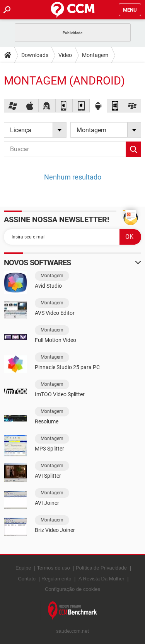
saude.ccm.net (72, 631)
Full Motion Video (55, 340)
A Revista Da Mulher (101, 579)
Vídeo (65, 55)
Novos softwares (38, 262)
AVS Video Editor (55, 313)
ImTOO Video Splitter (60, 394)
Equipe (23, 568)
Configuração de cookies (72, 589)
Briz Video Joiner (55, 530)
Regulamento (56, 579)
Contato (27, 579)
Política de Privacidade (101, 568)
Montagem (95, 55)
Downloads (35, 55)
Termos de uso (53, 568)
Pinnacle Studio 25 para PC (67, 367)
